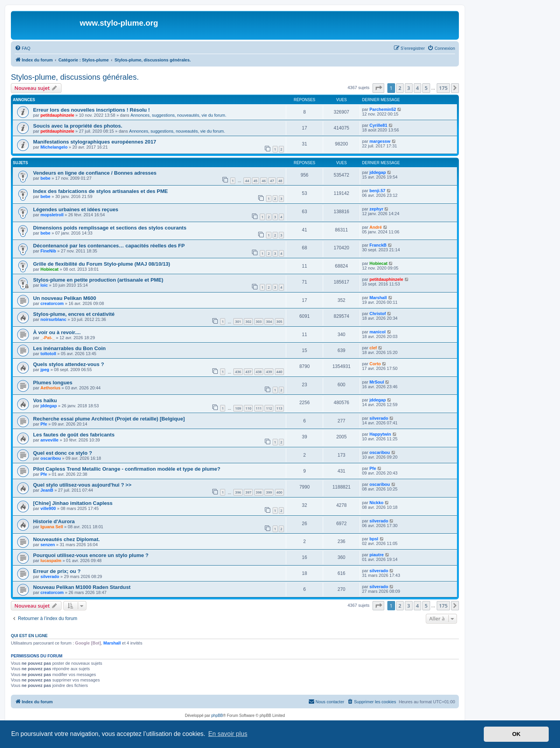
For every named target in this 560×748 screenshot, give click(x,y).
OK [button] (516, 734)
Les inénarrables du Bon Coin (69, 348)
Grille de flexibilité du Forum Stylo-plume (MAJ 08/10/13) (101, 264)
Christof (378, 314)
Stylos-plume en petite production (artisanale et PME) (98, 280)
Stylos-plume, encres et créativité (74, 314)
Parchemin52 (383, 109)
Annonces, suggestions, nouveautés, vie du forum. (178, 115)
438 (259, 372)
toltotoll (48, 354)
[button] (378, 88)
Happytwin (380, 434)
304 (269, 321)
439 (269, 372)
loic (44, 285)
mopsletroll (52, 215)
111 (259, 408)
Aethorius (50, 388)
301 (238, 321)
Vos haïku (45, 400)
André (376, 227)
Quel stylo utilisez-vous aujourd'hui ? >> (82, 485)
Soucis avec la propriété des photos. (78, 126)
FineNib (48, 251)
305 (279, 321)
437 (248, 372)
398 (259, 492)
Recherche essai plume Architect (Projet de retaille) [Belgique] (109, 419)
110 (248, 408)
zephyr (376, 209)
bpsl (374, 539)
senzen (48, 545)
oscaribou (51, 458)
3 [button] (409, 88)
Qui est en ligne (29, 636)
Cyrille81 (378, 125)
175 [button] (443, 88)
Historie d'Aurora (54, 521)
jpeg (45, 370)
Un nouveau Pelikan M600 (65, 298)
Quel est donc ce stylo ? (63, 453)
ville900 (48, 508)
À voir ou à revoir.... (57, 332)
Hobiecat (49, 269)
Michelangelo (54, 147)
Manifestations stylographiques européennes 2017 (95, 142)
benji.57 (377, 191)
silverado (379, 418)
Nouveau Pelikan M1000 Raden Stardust (82, 587)
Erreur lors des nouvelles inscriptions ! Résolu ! (91, 110)
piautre (377, 555)
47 (272, 181)
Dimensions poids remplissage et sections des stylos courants (110, 228)
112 (269, 408)
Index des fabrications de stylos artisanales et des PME (101, 191)
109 (238, 408)
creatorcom (52, 303)
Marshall (378, 298)
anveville (49, 440)
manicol (378, 332)
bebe (45, 178)
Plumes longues (53, 383)
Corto (375, 364)
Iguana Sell (52, 527)
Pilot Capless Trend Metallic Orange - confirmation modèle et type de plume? (127, 469)
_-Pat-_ (48, 338)
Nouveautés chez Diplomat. (66, 539)
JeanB (47, 490)
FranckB (378, 245)
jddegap (378, 172)
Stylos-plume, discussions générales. (75, 77)
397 (248, 492)
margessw (380, 141)
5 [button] (426, 88)
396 (238, 492)
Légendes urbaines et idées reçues (76, 209)
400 (279, 492)
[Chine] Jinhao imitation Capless (73, 503)
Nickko (376, 503)
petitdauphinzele (57, 115)
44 (247, 181)
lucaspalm (51, 561)
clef (373, 348)
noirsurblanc (53, 319)
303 (259, 321)
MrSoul (377, 382)
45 (255, 181)
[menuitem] (23, 48)
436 (238, 372)
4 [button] (417, 88)
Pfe (44, 424)
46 (264, 181)
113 (279, 408)
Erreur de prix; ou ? (57, 571)
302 (248, 321)
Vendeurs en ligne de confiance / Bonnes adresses (95, 173)
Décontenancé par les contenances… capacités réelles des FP (109, 246)
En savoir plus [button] (228, 734)
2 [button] (400, 88)
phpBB (217, 716)
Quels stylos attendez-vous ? (68, 364)
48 (280, 181)
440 (279, 372)
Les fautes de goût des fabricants (74, 435)
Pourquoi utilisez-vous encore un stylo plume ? (91, 555)
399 (269, 492)
